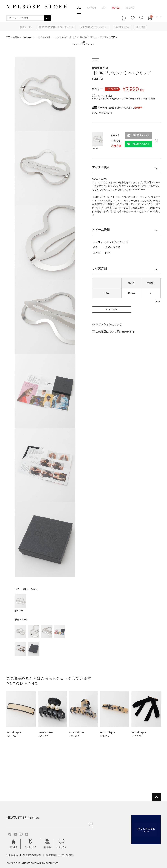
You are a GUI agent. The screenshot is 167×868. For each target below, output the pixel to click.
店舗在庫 (116, 146)
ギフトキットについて (109, 325)
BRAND (130, 8)
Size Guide (112, 309)
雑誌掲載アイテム (122, 27)
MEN (104, 8)
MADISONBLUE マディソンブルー (94, 27)
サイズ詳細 (99, 268)
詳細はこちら (149, 99)
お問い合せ (61, 844)
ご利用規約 (12, 855)
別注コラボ (140, 27)
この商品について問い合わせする (115, 332)
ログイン (156, 7)
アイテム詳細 (101, 230)
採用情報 (47, 844)
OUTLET (116, 8)
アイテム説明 (101, 167)
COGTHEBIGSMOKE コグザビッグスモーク (56, 27)
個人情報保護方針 (32, 855)
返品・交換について (102, 113)
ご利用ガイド (30, 844)
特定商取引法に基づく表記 (60, 855)
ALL (79, 8)
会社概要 (13, 844)
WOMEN (91, 8)
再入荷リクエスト (141, 135)
